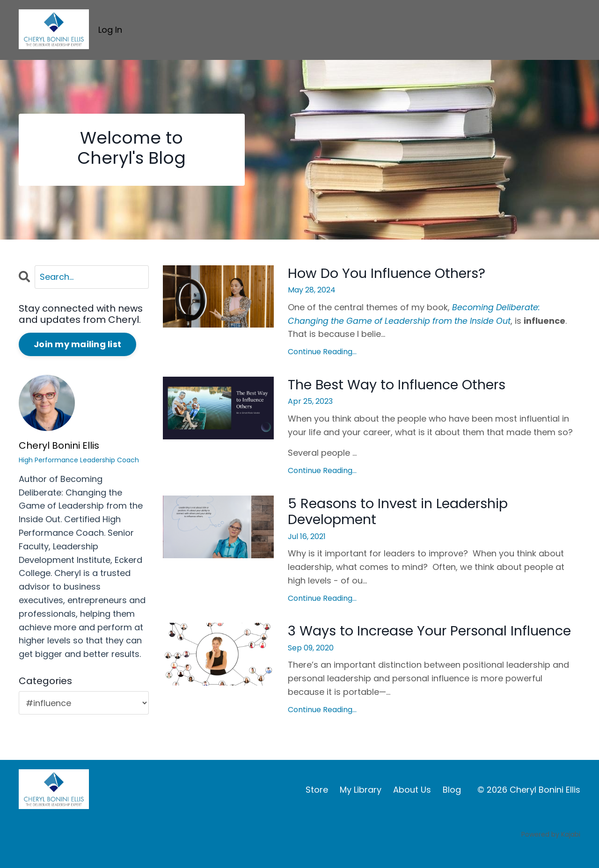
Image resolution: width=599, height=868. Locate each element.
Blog (452, 808)
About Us (412, 808)
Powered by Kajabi (551, 853)
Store (317, 808)
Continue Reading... (322, 352)
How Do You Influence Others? (391, 274)
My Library (361, 808)
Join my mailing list (77, 345)
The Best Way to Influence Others (401, 386)
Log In (110, 30)
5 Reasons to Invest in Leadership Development (403, 513)
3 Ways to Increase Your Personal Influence (402, 642)
